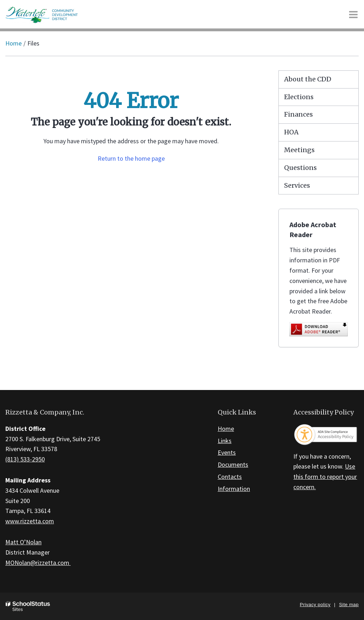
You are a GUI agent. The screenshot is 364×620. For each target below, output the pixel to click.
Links (225, 441)
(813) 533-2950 (25, 459)
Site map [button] (349, 605)
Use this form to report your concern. (325, 477)
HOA (291, 132)
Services (297, 185)
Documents (233, 464)
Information (234, 489)
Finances (298, 114)
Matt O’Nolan (23, 542)
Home (13, 43)
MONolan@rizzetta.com (38, 563)
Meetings (299, 150)
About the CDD (308, 79)
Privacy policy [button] (315, 605)
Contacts (230, 477)
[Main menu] (353, 14)
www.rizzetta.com (30, 521)
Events (227, 452)
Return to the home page (131, 158)
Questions (300, 168)
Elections (299, 97)
